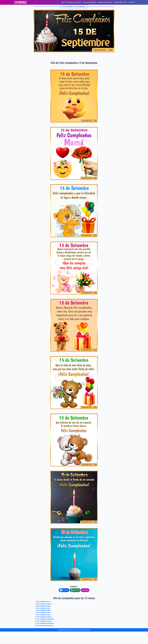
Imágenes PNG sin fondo (120, 2)
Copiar (85, 590)
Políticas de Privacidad (81, 630)
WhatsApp (75, 590)
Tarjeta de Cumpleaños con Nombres (71, 2)
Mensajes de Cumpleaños (105, 2)
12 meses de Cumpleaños (90, 2)
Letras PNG (131, 2)
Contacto (89, 630)
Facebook (64, 590)
